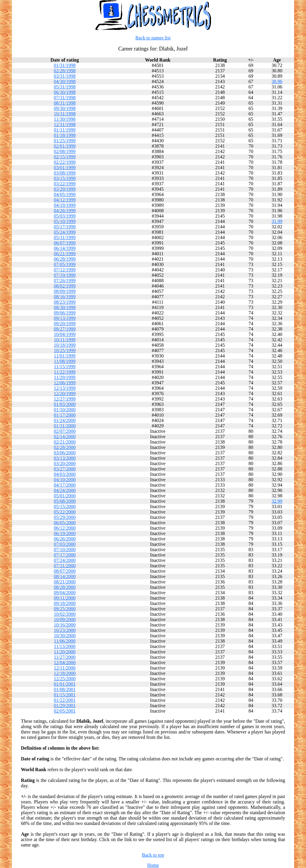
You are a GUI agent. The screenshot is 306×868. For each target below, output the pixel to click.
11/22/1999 (65, 372)
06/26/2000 (65, 539)
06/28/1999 (65, 259)
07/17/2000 (65, 555)
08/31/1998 (65, 103)
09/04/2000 (65, 593)
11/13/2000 (65, 646)
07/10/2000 (65, 550)
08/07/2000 (65, 571)
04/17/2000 (65, 485)
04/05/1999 (65, 194)
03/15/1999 (65, 178)
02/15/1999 (65, 157)
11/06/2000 (65, 641)
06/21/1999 (65, 254)
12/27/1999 (65, 399)
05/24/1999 (65, 232)
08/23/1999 (65, 302)
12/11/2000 (65, 668)
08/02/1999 (65, 286)
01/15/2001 (65, 695)
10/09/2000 (65, 619)
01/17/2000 (65, 415)
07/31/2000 (65, 566)
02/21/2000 (65, 442)
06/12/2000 (65, 528)
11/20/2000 (65, 652)
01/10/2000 (65, 410)
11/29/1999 (65, 377)
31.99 (277, 221)
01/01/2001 (65, 684)
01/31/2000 (65, 426)
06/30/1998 (65, 92)
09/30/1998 (65, 108)
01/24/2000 (65, 420)
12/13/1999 (65, 388)
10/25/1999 (65, 350)
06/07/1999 (65, 243)
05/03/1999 (65, 216)
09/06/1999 (65, 313)
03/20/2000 (65, 463)
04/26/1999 (65, 211)
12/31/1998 (65, 124)
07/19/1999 (65, 275)
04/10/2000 (65, 480)
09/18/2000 (65, 603)
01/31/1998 (65, 65)
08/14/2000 (65, 576)
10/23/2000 (65, 630)
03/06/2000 (65, 453)
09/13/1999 (65, 318)
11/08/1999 (65, 361)
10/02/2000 (65, 614)
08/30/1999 (65, 307)
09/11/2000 (65, 598)
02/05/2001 (65, 711)
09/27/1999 (65, 329)
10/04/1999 (65, 334)
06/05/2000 (65, 523)
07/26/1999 (65, 281)
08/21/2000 (65, 582)
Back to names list (153, 38)
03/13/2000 (65, 458)
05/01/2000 (65, 496)
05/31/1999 (65, 237)
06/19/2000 (65, 533)
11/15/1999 (65, 367)
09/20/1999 (65, 324)
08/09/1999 (65, 291)
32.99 (277, 501)
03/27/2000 (65, 469)
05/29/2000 (65, 517)
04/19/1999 (65, 205)
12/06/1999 (65, 383)
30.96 (277, 81)
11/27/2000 (65, 657)
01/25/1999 (65, 141)
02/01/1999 (65, 146)
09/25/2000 (65, 609)
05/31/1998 (65, 87)
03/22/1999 (65, 184)
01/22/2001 (65, 700)
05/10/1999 (65, 221)
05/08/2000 (65, 501)
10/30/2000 (65, 636)
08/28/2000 (65, 587)
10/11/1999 (65, 340)
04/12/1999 (65, 200)
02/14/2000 (65, 437)
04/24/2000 (65, 490)
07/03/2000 (65, 544)
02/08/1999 (65, 151)
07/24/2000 (65, 560)
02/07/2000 (65, 431)
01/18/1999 (65, 135)
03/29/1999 (65, 189)
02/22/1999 (65, 162)
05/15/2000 (65, 506)
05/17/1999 (65, 227)
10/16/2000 (65, 625)
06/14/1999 (65, 248)
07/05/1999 (65, 264)
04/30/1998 (65, 81)
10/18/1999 (65, 345)
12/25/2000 (65, 679)
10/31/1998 (65, 114)
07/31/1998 (65, 98)
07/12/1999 (65, 270)
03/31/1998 (65, 76)
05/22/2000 (65, 512)
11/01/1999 (65, 356)
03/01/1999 (65, 168)
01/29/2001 (65, 706)
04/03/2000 (65, 474)
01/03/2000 (65, 404)
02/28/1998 (65, 71)
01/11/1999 (65, 130)
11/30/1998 (65, 119)
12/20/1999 (65, 393)
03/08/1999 (65, 173)
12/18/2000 (65, 673)
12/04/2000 (65, 663)
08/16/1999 (65, 297)
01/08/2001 (65, 689)
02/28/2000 (65, 447)
